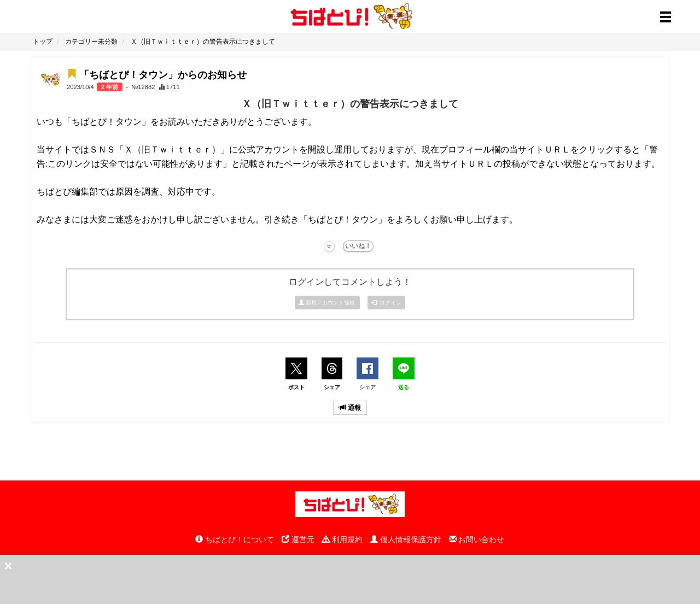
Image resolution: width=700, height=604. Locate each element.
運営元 (298, 540)
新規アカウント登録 (328, 303)
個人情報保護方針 (406, 540)
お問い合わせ (477, 540)
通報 (350, 408)
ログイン (387, 303)
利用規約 (342, 540)
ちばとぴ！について (235, 540)
